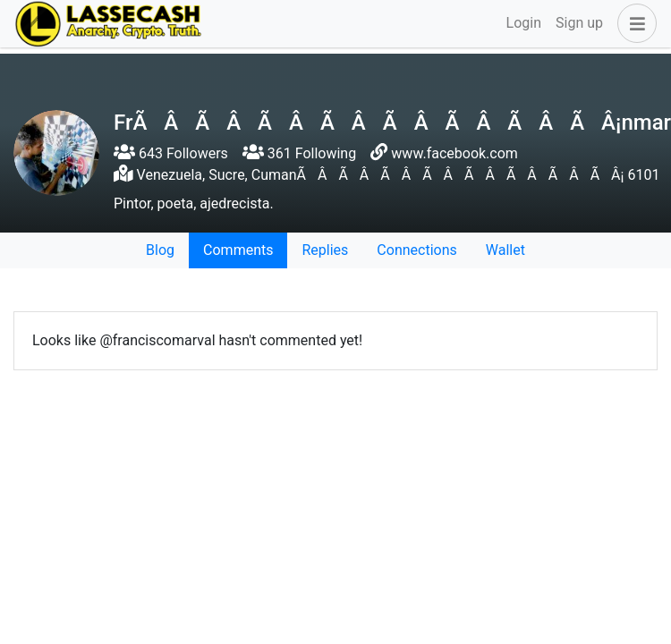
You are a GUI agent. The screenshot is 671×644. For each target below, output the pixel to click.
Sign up (579, 23)
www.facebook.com (454, 153)
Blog (160, 250)
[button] (633, 23)
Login (524, 23)
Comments (238, 250)
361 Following (299, 153)
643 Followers (171, 153)
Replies (325, 250)
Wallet (505, 250)
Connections (416, 250)
